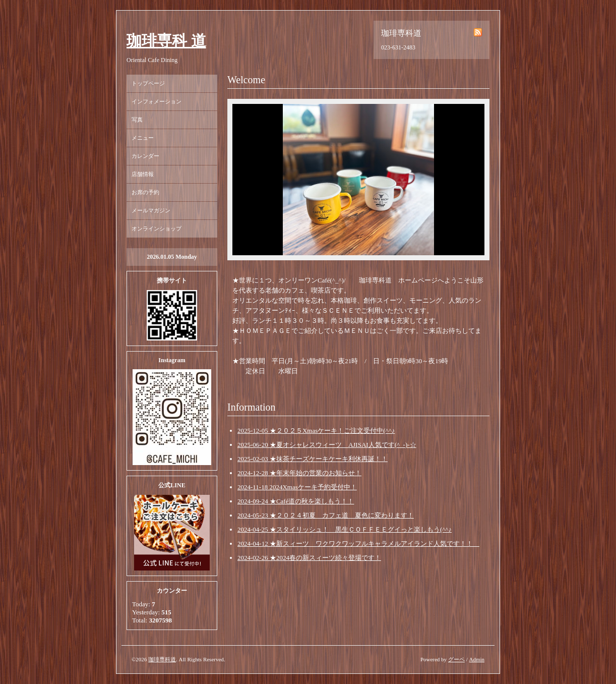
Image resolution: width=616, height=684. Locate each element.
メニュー (143, 138)
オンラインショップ (157, 229)
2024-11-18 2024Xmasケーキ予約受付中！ (297, 487)
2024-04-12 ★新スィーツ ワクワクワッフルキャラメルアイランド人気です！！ (358, 544)
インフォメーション (157, 101)
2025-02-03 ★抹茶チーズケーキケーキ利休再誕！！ (313, 459)
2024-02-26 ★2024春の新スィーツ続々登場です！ (309, 558)
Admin (477, 659)
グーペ (456, 659)
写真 (137, 120)
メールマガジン (151, 210)
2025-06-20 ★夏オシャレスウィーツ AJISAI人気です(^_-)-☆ (327, 445)
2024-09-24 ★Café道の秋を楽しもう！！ (296, 501)
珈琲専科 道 (166, 41)
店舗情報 (143, 174)
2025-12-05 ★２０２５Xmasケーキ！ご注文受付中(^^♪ (316, 431)
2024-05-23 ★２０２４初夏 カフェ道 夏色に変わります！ (326, 515)
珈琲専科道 (162, 659)
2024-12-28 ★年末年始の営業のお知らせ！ (299, 473)
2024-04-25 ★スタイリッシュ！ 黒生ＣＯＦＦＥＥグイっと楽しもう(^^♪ (345, 529)
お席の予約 (145, 192)
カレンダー (145, 156)
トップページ (148, 83)
